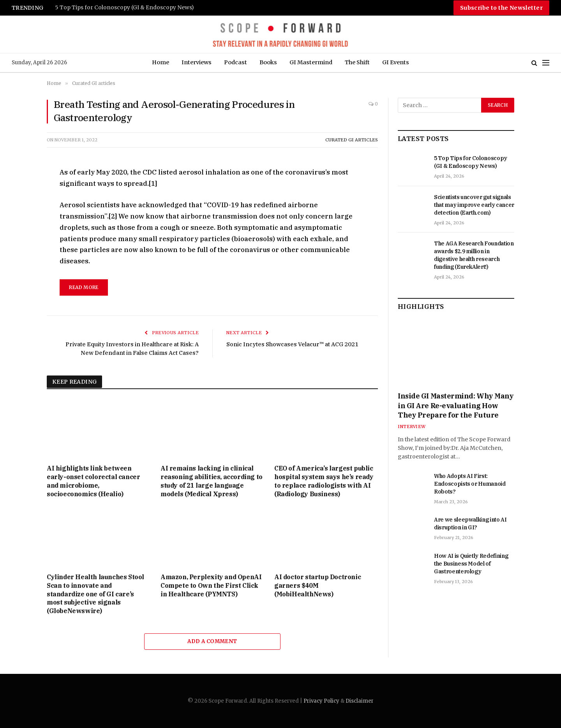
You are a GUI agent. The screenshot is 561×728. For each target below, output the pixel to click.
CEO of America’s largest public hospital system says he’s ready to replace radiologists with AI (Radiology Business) (324, 481)
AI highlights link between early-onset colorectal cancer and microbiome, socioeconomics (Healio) (93, 481)
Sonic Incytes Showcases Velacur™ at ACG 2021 (294, 344)
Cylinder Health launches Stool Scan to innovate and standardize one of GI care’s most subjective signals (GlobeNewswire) (95, 594)
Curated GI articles (352, 140)
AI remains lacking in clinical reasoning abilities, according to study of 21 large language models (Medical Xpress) (212, 481)
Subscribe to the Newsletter (501, 8)
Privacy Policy (321, 701)
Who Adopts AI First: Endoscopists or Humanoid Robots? (470, 484)
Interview (412, 427)
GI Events (396, 62)
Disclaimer (360, 701)
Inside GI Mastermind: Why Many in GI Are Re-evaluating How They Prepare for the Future (456, 405)
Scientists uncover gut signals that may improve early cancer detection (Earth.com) (474, 205)
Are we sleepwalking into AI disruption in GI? (470, 524)
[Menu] (546, 63)
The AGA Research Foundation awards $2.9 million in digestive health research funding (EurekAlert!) (474, 255)
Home (161, 62)
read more (84, 287)
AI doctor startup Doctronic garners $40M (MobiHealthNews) (318, 585)
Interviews (197, 62)
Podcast (236, 62)
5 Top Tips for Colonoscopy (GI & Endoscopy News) (124, 8)
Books (268, 62)
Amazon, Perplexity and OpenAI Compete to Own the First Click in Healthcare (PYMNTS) (211, 585)
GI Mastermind (311, 62)
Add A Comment (212, 641)
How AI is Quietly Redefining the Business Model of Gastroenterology (471, 564)
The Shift (357, 62)
